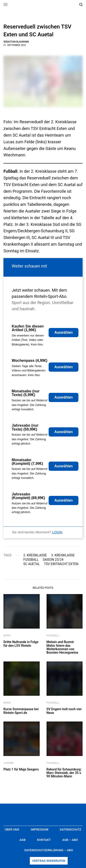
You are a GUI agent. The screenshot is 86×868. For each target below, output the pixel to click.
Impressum (40, 829)
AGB (22, 840)
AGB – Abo (70, 840)
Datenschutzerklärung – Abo (49, 850)
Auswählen (64, 332)
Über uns (12, 829)
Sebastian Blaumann (16, 42)
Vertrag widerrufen (49, 861)
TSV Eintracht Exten (61, 564)
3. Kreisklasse (63, 555)
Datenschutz (71, 829)
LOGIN (57, 532)
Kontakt (44, 840)
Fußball (31, 560)
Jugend (9, 763)
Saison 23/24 (53, 560)
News (7, 636)
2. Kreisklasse (35, 555)
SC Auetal (32, 564)
